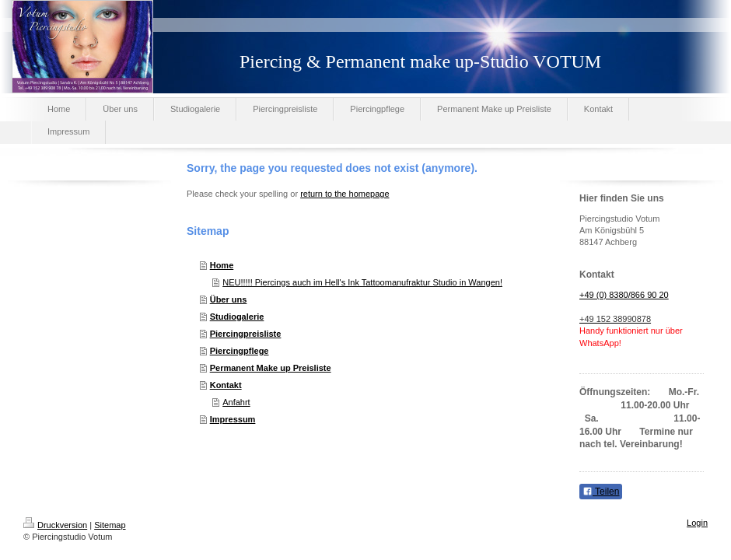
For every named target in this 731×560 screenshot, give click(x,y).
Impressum (233, 419)
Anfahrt (236, 402)
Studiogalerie (237, 317)
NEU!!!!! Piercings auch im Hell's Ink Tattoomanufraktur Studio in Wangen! (362, 282)
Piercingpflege (240, 351)
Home (222, 265)
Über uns (229, 299)
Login (697, 523)
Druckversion (55, 525)
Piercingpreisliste (246, 334)
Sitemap (110, 525)
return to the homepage (345, 194)
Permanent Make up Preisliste (271, 368)
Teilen (601, 492)
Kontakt (226, 385)
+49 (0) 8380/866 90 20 (624, 295)
